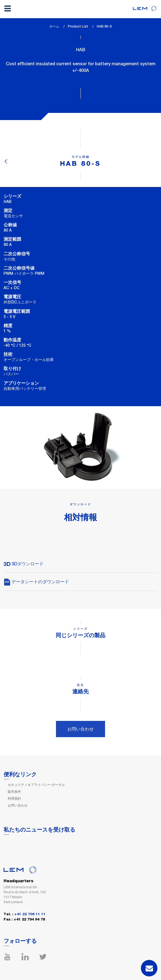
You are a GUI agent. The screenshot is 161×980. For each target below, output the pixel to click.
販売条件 (14, 792)
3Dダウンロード (24, 564)
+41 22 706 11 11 (30, 914)
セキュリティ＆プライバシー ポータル (36, 785)
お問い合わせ (80, 729)
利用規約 (14, 799)
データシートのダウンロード (36, 582)
